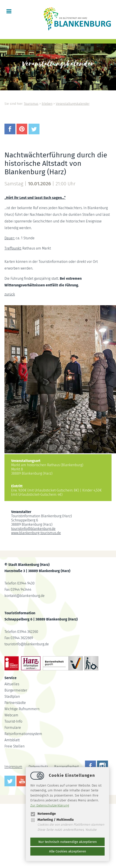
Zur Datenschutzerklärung (50, 805)
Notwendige (43, 814)
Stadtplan (12, 697)
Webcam (11, 715)
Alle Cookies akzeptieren (68, 851)
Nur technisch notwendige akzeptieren (68, 842)
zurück (10, 294)
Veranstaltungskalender (73, 104)
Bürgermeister (16, 690)
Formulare (13, 728)
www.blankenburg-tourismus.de (36, 533)
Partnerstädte (15, 703)
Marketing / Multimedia (52, 820)
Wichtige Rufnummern (22, 709)
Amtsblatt (12, 740)
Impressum (13, 767)
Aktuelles (12, 684)
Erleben (47, 104)
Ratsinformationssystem (23, 734)
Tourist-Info (13, 721)
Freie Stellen (14, 746)
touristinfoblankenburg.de (33, 529)
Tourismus (31, 104)
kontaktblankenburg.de (25, 596)
